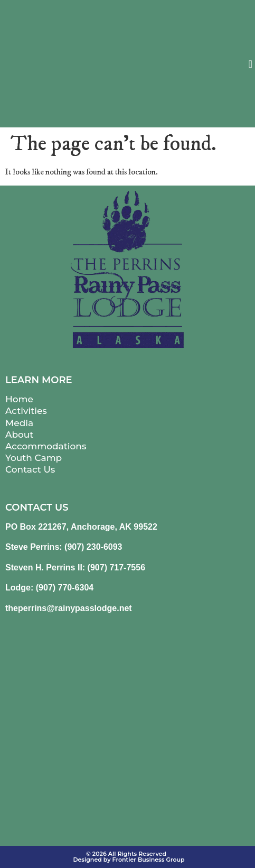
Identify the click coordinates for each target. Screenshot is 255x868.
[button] (251, 64)
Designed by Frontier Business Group (129, 860)
